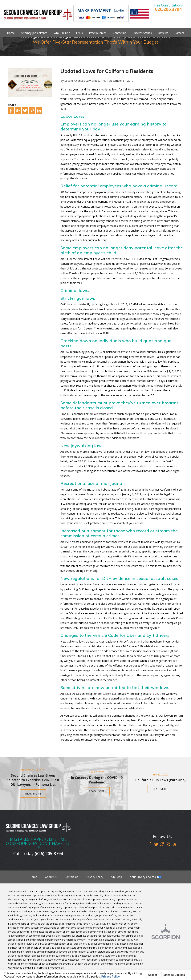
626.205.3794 (168, 9)
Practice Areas (98, 33)
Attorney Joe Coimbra (34, 33)
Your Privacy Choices (146, 877)
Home (11, 33)
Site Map (117, 877)
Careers (179, 33)
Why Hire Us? (62, 33)
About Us (51, 877)
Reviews (163, 33)
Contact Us (120, 33)
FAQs (79, 33)
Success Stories (142, 33)
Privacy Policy (95, 877)
